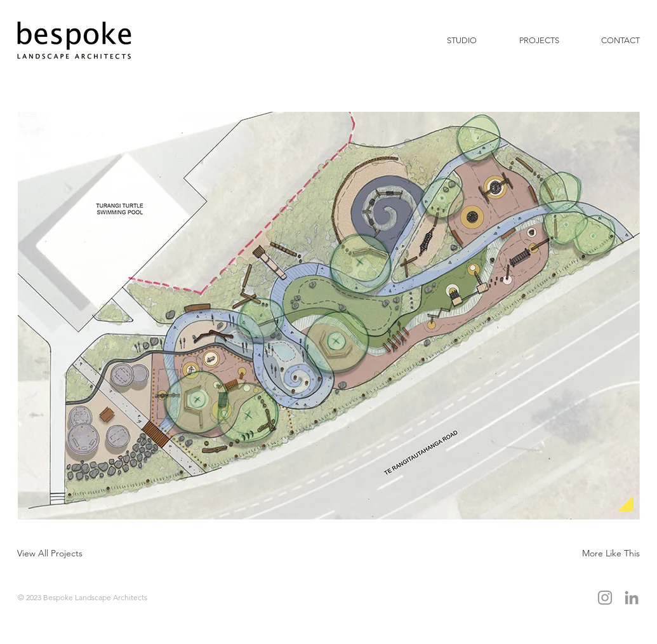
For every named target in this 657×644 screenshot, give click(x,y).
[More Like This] (611, 553)
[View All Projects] (50, 553)
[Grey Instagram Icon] (605, 598)
